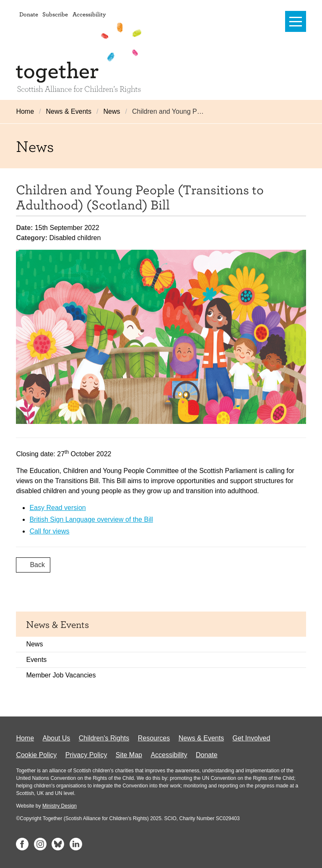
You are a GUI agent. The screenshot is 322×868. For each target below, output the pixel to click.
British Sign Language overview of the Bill (91, 519)
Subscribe (55, 14)
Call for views (49, 531)
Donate (29, 14)
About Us (57, 738)
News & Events (69, 111)
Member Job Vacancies (61, 675)
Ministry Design (60, 806)
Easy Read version (57, 508)
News (112, 111)
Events (36, 660)
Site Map (129, 755)
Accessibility (89, 14)
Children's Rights (104, 738)
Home (25, 111)
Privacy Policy (86, 755)
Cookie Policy (36, 755)
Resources (154, 738)
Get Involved (252, 738)
